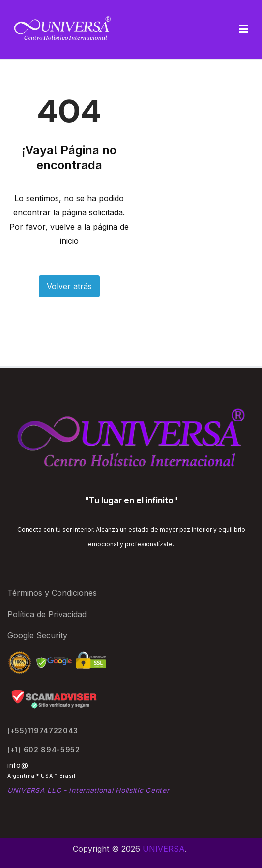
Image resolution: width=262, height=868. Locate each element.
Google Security (37, 635)
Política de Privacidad (47, 614)
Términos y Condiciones (52, 593)
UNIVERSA (164, 849)
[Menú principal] (244, 29)
